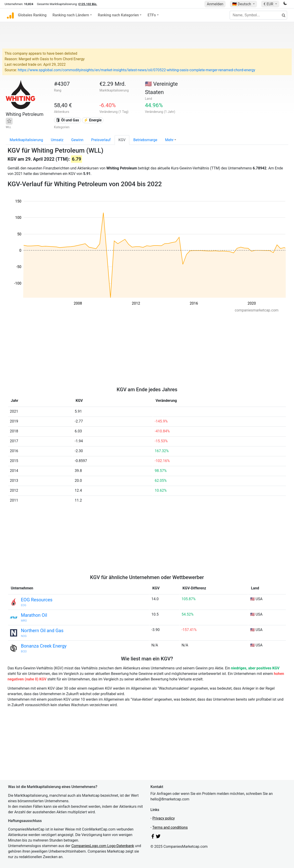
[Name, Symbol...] (258, 15)
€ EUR (269, 4)
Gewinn (77, 140)
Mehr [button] (169, 140)
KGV (122, 140)
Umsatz (57, 140)
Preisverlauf (101, 140)
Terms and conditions (170, 827)
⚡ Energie (93, 120)
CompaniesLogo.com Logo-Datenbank (103, 846)
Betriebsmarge (145, 140)
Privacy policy (164, 818)
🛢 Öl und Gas (67, 120)
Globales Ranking (32, 15)
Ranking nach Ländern (71, 15)
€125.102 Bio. (88, 4)
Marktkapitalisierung (26, 140)
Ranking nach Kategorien (118, 15)
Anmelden (215, 4)
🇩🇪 (242, 4)
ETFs (152, 15)
